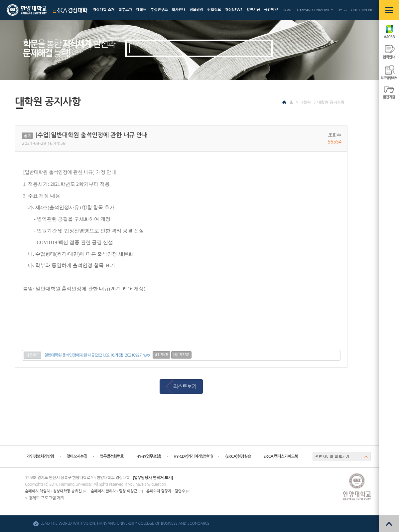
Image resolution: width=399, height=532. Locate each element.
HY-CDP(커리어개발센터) (193, 456)
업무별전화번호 (112, 456)
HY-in (342, 10)
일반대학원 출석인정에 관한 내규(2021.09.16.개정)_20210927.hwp (97, 355)
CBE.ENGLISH (362, 10)
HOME (287, 10)
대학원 (305, 103)
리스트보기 (185, 387)
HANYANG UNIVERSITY (315, 10)
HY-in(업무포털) (149, 456)
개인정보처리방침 (40, 456)
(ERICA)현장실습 (238, 456)
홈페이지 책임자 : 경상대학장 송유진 (53, 491)
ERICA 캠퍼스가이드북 (280, 456)
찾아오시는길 (77, 456)
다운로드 (32, 355)
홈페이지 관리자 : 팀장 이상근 (114, 491)
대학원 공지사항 (331, 103)
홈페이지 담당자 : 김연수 (166, 491)
